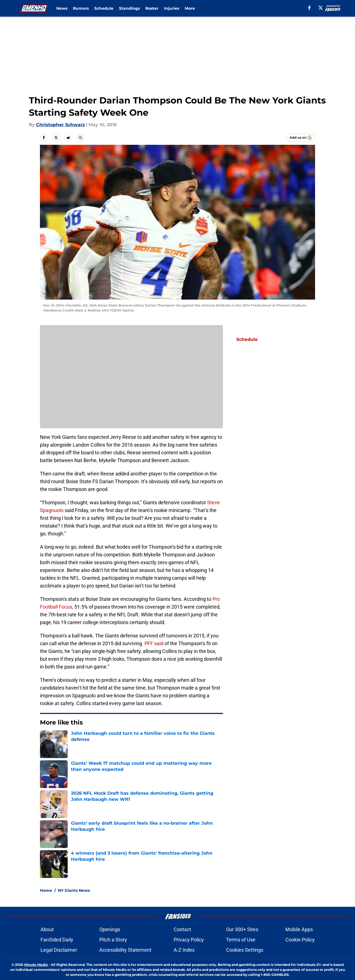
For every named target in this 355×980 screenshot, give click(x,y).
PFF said (154, 643)
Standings (129, 8)
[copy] (80, 138)
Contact (182, 929)
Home (46, 890)
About (47, 929)
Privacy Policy (189, 940)
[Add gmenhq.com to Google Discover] (301, 138)
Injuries (172, 8)
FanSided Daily (57, 940)
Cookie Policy (300, 940)
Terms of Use (241, 940)
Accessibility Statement (125, 950)
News (62, 8)
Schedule (104, 8)
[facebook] (309, 8)
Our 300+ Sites (242, 929)
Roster (152, 8)
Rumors (81, 8)
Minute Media (36, 965)
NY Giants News (74, 890)
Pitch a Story (113, 940)
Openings (110, 929)
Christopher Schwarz (60, 125)
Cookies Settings (245, 950)
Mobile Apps (299, 929)
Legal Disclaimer (59, 950)
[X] (321, 8)
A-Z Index (184, 950)
